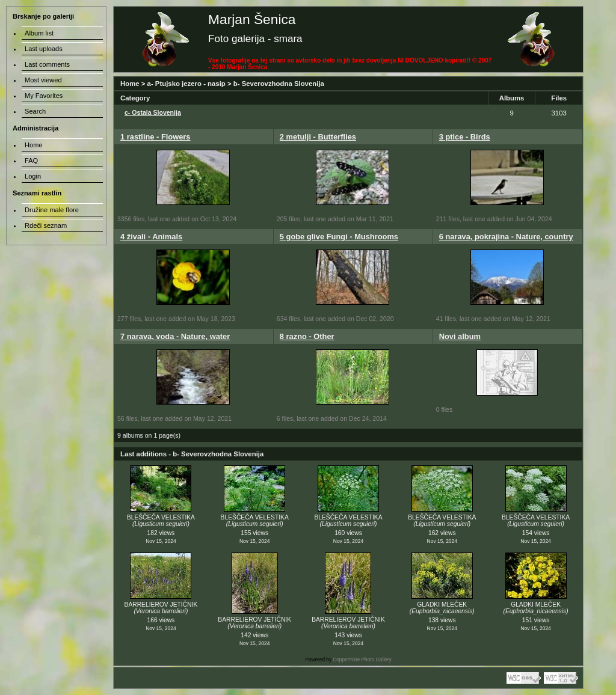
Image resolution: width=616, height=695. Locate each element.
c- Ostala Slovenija (153, 112)
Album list (39, 33)
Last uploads (44, 49)
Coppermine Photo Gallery (362, 660)
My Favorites (44, 96)
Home (130, 84)
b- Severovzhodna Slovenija (279, 84)
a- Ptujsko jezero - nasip (186, 84)
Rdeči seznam (46, 225)
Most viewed (43, 80)
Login (33, 176)
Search (35, 111)
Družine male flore (52, 210)
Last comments (47, 64)
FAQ (31, 161)
